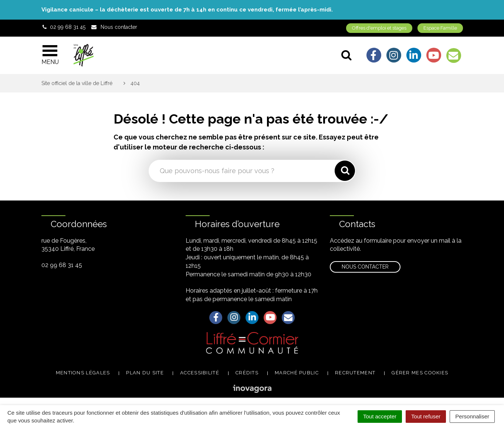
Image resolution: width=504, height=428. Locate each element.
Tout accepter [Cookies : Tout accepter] (380, 416)
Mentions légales (83, 373)
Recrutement (355, 373)
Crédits (247, 373)
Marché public (297, 373)
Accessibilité (200, 373)
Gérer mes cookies (420, 373)
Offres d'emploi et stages (379, 28)
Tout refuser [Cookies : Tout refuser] (426, 416)
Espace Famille (440, 28)
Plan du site (145, 373)
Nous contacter (365, 267)
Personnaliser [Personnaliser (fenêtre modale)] (472, 416)
